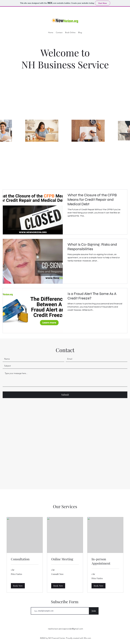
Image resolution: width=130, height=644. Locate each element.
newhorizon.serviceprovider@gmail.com (66, 629)
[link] (25, 559)
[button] (18, 586)
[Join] (94, 611)
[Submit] (65, 395)
